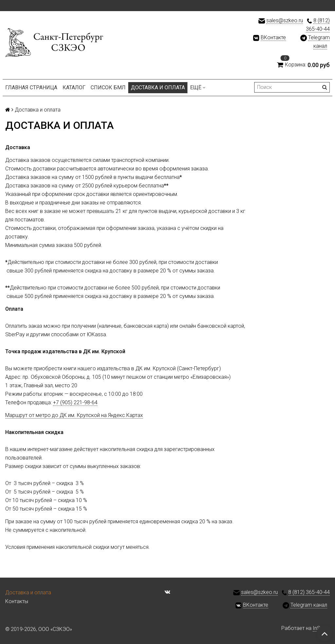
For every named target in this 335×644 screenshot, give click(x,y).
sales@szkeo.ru (285, 20)
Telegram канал (309, 605)
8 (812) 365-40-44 (309, 592)
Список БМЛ (108, 87)
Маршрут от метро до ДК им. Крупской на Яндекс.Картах (74, 415)
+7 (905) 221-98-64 (75, 402)
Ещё (198, 87)
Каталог (74, 87)
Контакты (17, 601)
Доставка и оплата (158, 87)
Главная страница (31, 87)
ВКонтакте (273, 37)
